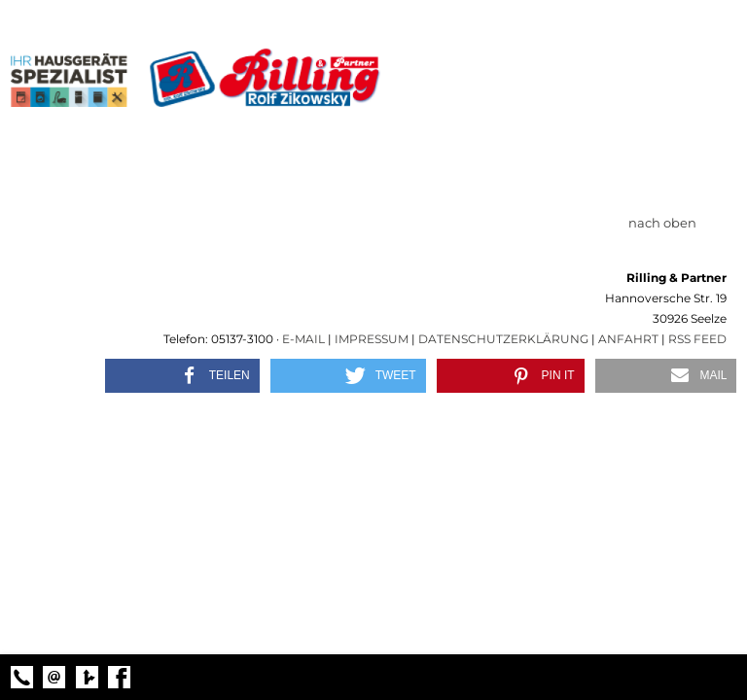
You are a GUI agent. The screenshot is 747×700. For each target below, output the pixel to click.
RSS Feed (697, 339)
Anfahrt (628, 339)
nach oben (673, 223)
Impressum (372, 339)
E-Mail (303, 339)
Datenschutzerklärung (503, 339)
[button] (182, 376)
